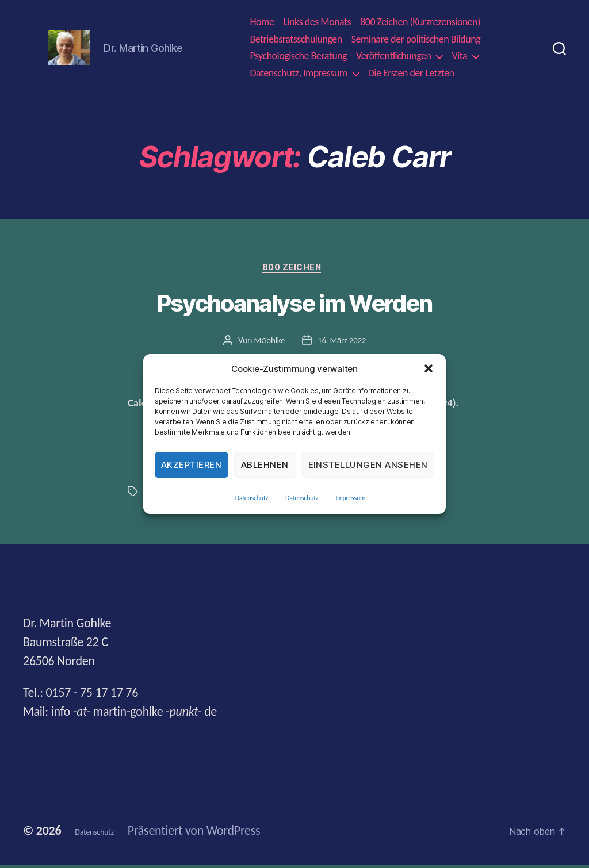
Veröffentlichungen (393, 56)
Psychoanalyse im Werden (295, 307)
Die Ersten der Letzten (411, 73)
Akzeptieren (192, 465)
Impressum (350, 498)
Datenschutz (252, 498)
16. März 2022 (343, 344)
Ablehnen (265, 465)
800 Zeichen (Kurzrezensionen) (420, 22)
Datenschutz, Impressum (298, 73)
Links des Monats (317, 22)
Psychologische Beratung (298, 56)
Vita (459, 56)
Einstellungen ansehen (368, 465)
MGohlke (268, 344)
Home (262, 22)
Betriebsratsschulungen (296, 39)
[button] (429, 368)
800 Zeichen (294, 270)
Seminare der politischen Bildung (416, 39)
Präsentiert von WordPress (217, 834)
